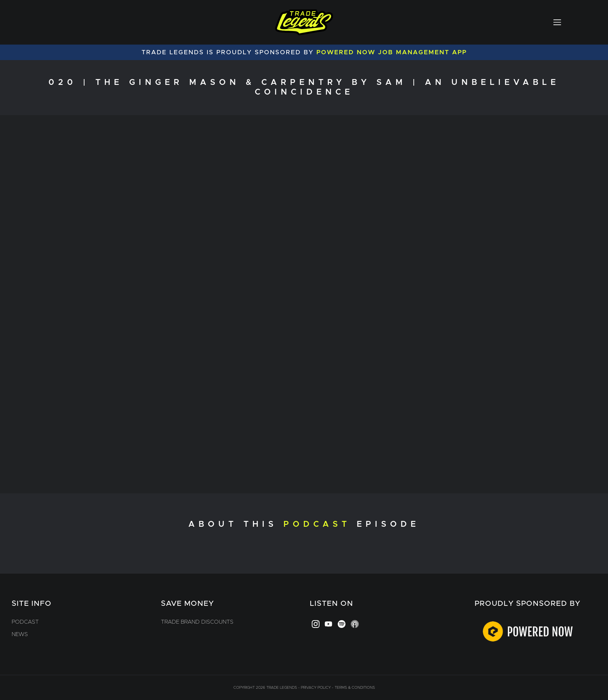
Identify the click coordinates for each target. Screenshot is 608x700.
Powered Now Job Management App (392, 52)
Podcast (25, 622)
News (20, 634)
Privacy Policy (316, 688)
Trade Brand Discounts (197, 622)
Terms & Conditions (355, 688)
